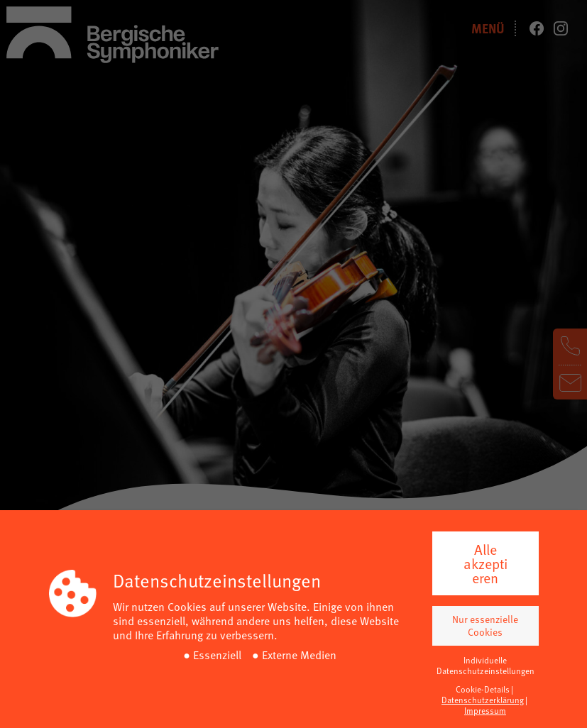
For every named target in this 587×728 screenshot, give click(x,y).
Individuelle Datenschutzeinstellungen (485, 665)
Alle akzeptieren (485, 563)
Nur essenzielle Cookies (485, 625)
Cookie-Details (483, 689)
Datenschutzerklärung (483, 700)
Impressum (485, 710)
